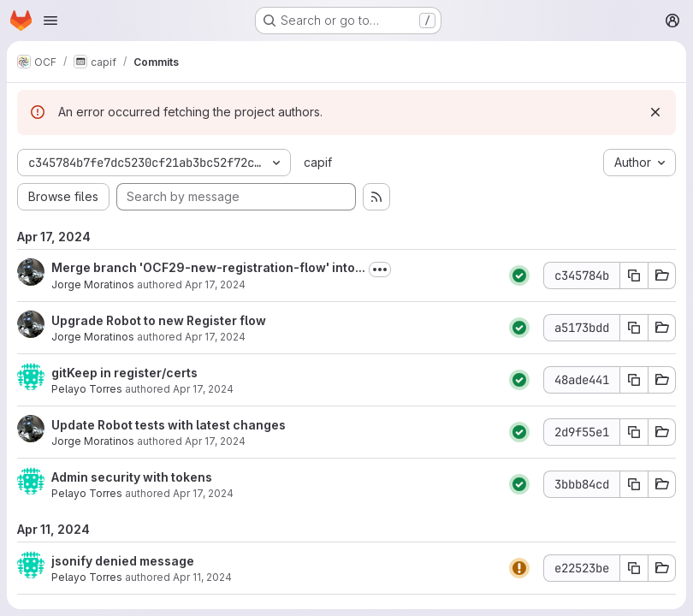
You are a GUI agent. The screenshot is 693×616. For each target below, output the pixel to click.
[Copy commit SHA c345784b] (634, 275)
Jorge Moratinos (93, 284)
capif (318, 162)
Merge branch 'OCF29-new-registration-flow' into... (208, 267)
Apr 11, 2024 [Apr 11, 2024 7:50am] (202, 577)
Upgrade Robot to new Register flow (159, 320)
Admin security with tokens (132, 477)
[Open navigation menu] (50, 21)
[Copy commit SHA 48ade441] (634, 380)
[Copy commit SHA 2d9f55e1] (634, 432)
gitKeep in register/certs (124, 373)
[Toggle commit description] (380, 269)
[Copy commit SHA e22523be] (634, 568)
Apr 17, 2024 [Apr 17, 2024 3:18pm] (215, 284)
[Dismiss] (655, 112)
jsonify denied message (123, 561)
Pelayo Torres (87, 389)
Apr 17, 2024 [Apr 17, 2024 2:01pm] (203, 389)
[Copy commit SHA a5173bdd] (634, 328)
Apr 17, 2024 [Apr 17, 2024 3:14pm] (215, 337)
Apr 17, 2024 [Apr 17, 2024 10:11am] (215, 441)
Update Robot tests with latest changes (169, 425)
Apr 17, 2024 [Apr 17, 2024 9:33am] (203, 493)
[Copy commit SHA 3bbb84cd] (634, 484)
